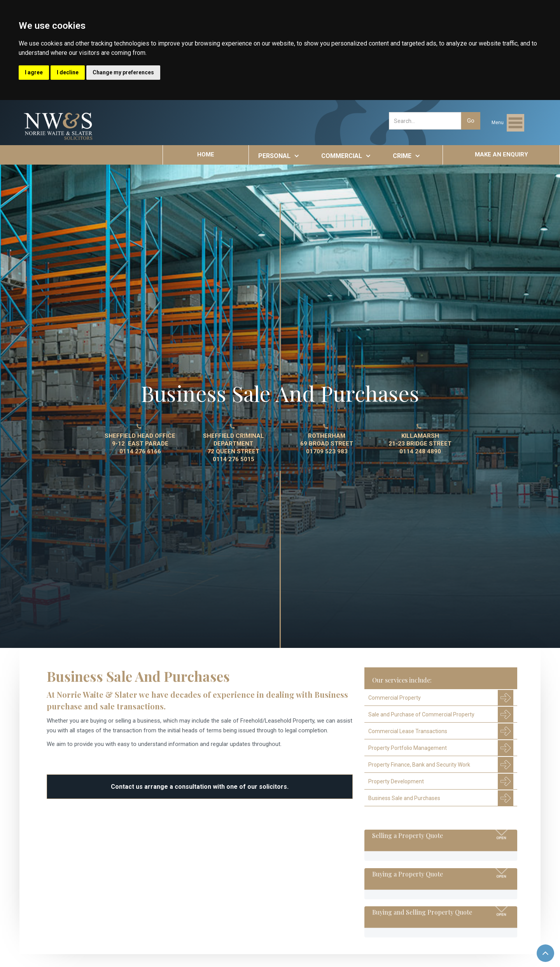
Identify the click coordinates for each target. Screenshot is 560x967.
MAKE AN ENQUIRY (501, 154)
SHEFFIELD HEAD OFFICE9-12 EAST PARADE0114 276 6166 (140, 444)
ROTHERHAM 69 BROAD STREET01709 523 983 (327, 444)
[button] (508, 123)
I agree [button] (34, 72)
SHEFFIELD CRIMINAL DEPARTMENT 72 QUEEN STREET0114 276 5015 (234, 448)
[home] (59, 126)
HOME (206, 154)
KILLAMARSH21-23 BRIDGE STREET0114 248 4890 (420, 444)
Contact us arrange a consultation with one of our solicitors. (200, 787)
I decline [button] (68, 72)
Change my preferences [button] (123, 72)
